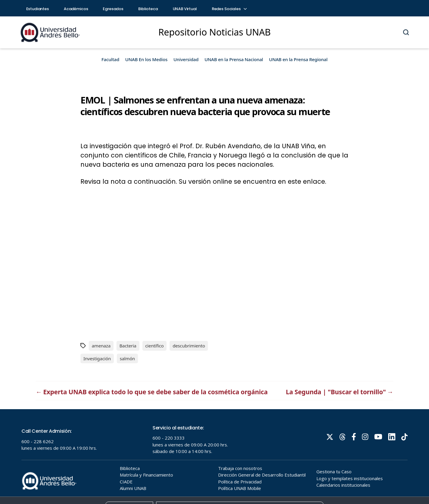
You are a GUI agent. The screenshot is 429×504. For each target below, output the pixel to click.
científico (155, 346)
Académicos (76, 9)
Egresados (113, 9)
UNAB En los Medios (146, 59)
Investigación (97, 358)
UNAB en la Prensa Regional (298, 59)
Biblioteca (148, 9)
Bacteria (128, 346)
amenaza (101, 346)
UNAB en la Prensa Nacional (234, 59)
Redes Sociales (229, 9)
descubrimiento (189, 346)
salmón (127, 358)
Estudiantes (38, 9)
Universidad (186, 59)
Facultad (111, 59)
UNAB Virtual (185, 9)
